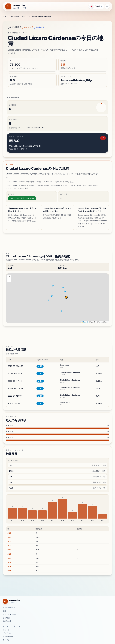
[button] (9, 277)
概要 (5, 611)
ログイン (6, 640)
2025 (9, 537)
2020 (9, 558)
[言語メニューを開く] (96, 6)
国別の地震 (15, 17)
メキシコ (25, 17)
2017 (9, 571)
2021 (9, 554)
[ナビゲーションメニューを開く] (107, 6)
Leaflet (85, 322)
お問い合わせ (8, 636)
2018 (9, 567)
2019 (9, 562)
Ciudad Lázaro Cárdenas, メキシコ (25, 146)
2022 (9, 550)
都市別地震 (14, 27)
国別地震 (6, 618)
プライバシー (8, 633)
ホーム (5, 17)
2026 (9, 533)
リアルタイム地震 (10, 614)
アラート (6, 630)
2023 (9, 546)
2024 (9, 541)
